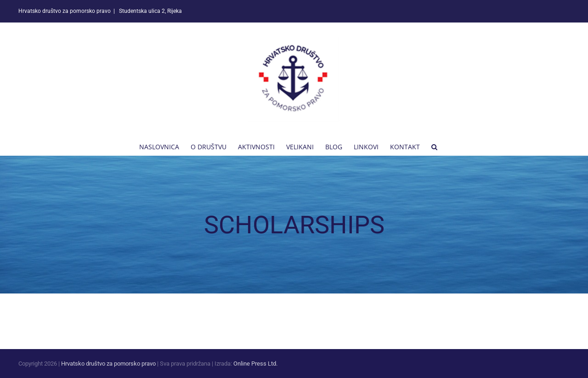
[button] (434, 146)
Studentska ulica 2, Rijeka (150, 11)
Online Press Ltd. (255, 364)
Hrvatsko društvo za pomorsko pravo (108, 364)
